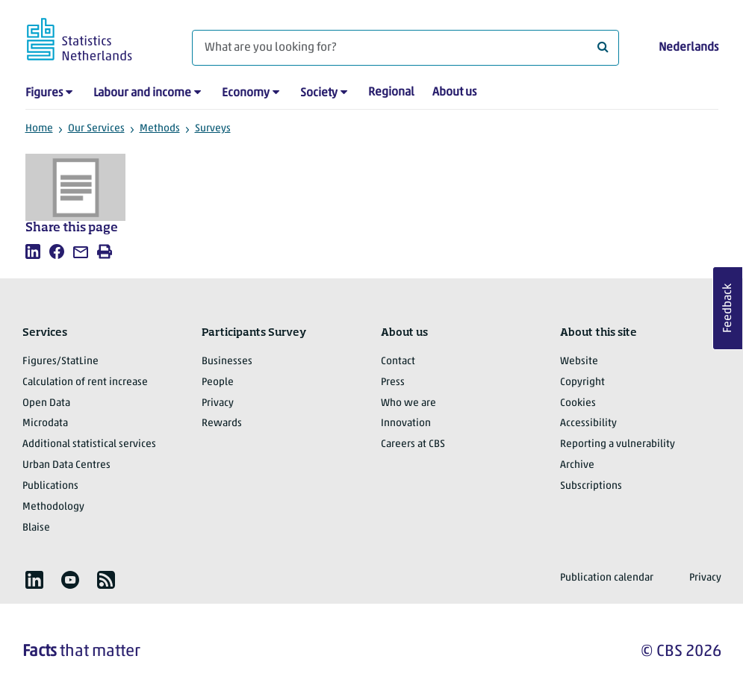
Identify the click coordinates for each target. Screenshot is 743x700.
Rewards (222, 424)
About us (454, 93)
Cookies (578, 403)
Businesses (227, 362)
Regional (391, 93)
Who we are (408, 403)
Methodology (53, 507)
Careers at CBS (413, 444)
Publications (50, 486)
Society (319, 93)
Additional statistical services (89, 444)
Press (393, 382)
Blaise (36, 528)
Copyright (582, 382)
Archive (577, 465)
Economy (246, 93)
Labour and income (142, 93)
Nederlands (688, 48)
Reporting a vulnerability (618, 444)
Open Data (46, 403)
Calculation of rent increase (85, 382)
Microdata (45, 424)
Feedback (728, 308)
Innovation (406, 424)
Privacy (218, 403)
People (218, 382)
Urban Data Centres (66, 465)
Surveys (213, 129)
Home (39, 129)
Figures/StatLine (60, 362)
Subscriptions (591, 486)
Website (579, 362)
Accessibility (588, 424)
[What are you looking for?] (405, 48)
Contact (398, 362)
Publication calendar (607, 578)
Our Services (96, 129)
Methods (160, 129)
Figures (44, 93)
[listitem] (33, 251)
